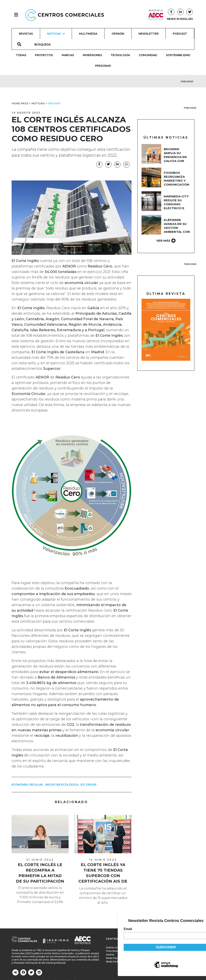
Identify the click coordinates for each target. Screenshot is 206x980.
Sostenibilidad (178, 55)
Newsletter (149, 34)
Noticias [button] (56, 34)
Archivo (54, 103)
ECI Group (89, 785)
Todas (21, 55)
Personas (103, 66)
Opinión (118, 34)
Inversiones (92, 55)
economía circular (27, 785)
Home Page (20, 103)
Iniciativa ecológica (62, 785)
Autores (110, 955)
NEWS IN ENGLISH (180, 19)
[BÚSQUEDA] (45, 44)
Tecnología (120, 55)
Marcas (68, 55)
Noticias (38, 103)
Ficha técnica (113, 951)
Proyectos (44, 55)
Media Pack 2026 (115, 958)
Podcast (180, 34)
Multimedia (88, 34)
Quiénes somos (114, 948)
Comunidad (148, 55)
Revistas (26, 34)
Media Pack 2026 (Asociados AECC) (125, 962)
